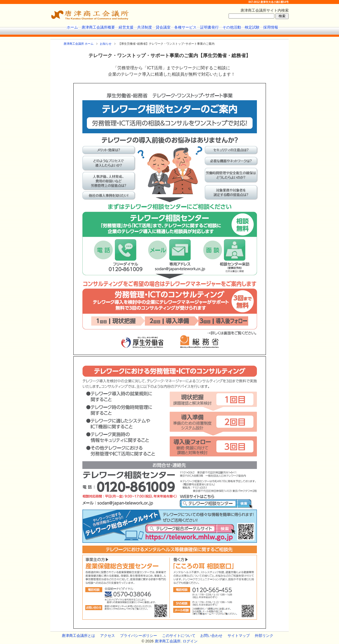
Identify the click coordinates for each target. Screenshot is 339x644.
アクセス (108, 636)
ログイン (190, 641)
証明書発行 (209, 27)
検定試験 (252, 27)
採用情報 (271, 27)
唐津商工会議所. (168, 641)
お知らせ (106, 44)
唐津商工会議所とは (78, 636)
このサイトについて (179, 636)
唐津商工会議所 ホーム (79, 44)
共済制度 (145, 27)
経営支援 (126, 27)
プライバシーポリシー (139, 636)
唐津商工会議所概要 (98, 27)
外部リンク (264, 636)
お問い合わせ (211, 636)
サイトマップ (239, 636)
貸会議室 (163, 27)
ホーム (72, 27)
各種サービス (185, 27)
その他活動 (232, 27)
